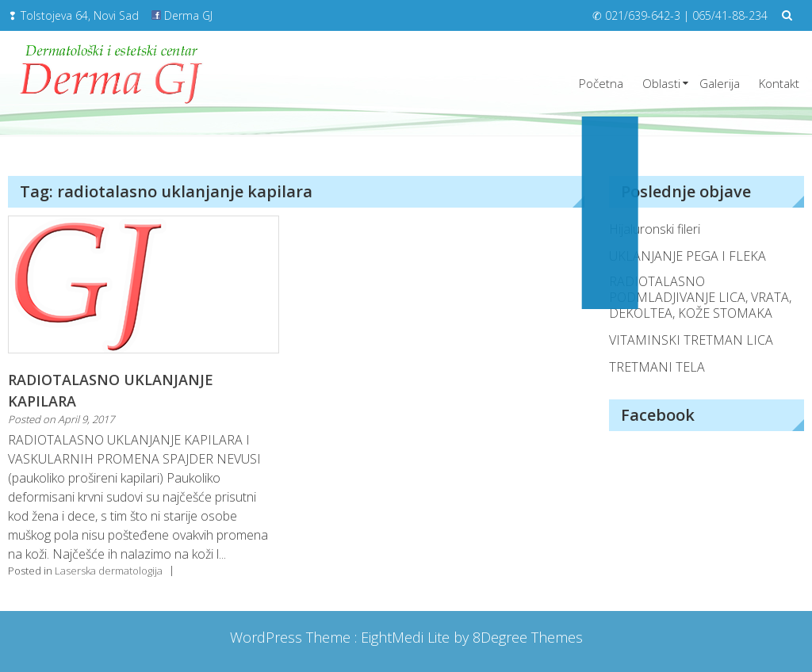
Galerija (720, 83)
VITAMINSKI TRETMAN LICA (691, 340)
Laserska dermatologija (109, 571)
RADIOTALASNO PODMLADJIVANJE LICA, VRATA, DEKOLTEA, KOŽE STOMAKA (700, 297)
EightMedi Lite (407, 637)
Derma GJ (182, 15)
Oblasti (661, 83)
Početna (601, 83)
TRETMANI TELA (657, 367)
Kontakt (779, 83)
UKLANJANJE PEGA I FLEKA (688, 256)
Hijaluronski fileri (655, 229)
